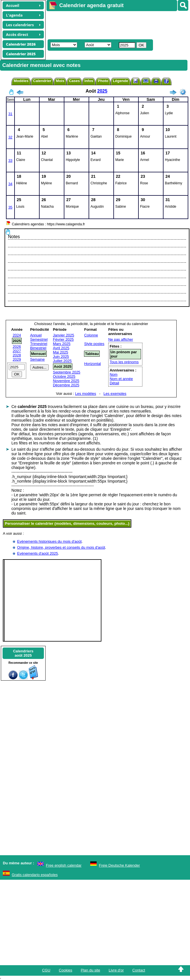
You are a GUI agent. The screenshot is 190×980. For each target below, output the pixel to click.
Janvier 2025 (64, 335)
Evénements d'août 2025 (37, 553)
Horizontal (92, 364)
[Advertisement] (115, 24)
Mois (60, 81)
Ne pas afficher (121, 339)
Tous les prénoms (124, 362)
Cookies (66, 970)
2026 (17, 347)
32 (10, 137)
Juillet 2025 (62, 361)
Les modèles (86, 394)
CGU (46, 970)
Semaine (37, 359)
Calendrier (42, 81)
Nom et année (121, 379)
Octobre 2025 (64, 376)
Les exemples (115, 394)
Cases (74, 81)
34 (10, 184)
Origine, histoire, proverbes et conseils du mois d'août (61, 547)
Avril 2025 (61, 348)
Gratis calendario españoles (35, 875)
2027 (17, 351)
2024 (17, 335)
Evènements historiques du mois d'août (49, 541)
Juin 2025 (61, 357)
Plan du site (91, 970)
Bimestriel (38, 348)
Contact (139, 970)
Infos (89, 81)
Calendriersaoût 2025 (23, 653)
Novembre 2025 (66, 381)
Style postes (94, 344)
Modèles (21, 81)
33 (10, 161)
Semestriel (39, 339)
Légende (120, 81)
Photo (103, 81)
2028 (17, 355)
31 (10, 114)
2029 (17, 359)
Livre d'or (116, 970)
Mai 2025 (61, 352)
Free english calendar (64, 865)
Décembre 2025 (66, 385)
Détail (114, 383)
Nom (114, 374)
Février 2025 (63, 339)
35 (10, 207)
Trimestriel (39, 344)
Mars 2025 (62, 344)
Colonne (91, 335)
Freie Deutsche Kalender (119, 865)
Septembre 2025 (67, 372)
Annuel (36, 335)
